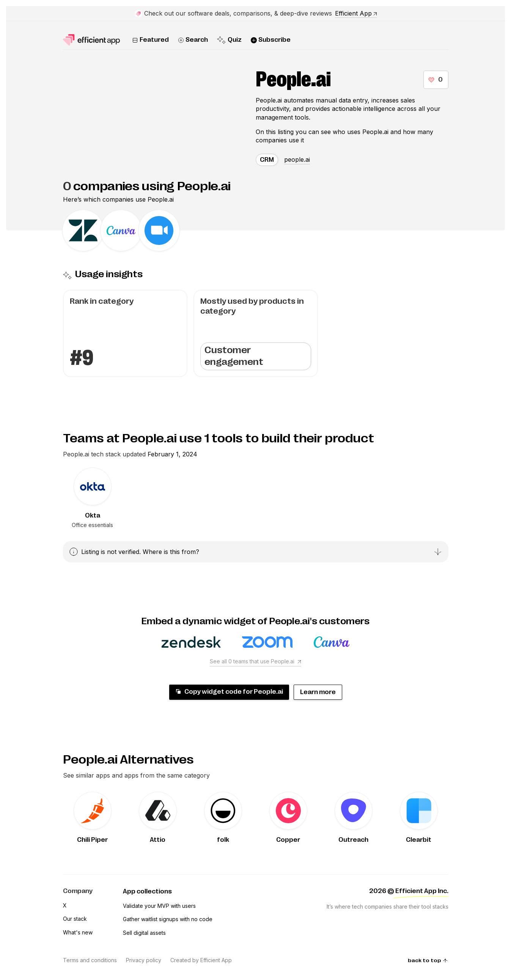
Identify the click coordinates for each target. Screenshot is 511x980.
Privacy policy (144, 960)
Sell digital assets (144, 933)
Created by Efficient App (201, 960)
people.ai (297, 159)
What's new (78, 932)
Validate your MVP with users (159, 906)
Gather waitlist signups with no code (168, 919)
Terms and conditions (90, 960)
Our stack (75, 919)
